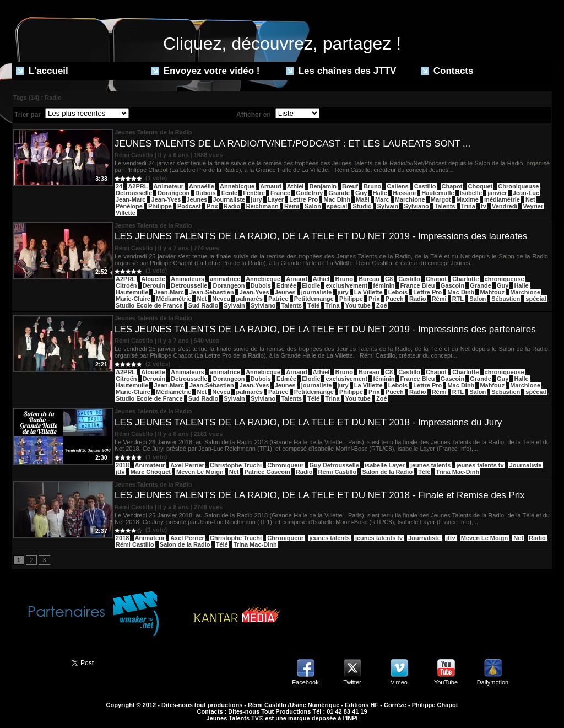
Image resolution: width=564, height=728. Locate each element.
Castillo (425, 186)
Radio (232, 206)
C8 (389, 279)
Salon (313, 206)
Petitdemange (314, 299)
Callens (397, 186)
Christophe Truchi (236, 465)
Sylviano (416, 206)
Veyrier (533, 206)
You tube (358, 305)
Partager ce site (37, 662)
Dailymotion (493, 682)
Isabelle (471, 193)
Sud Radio (203, 305)
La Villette (368, 292)
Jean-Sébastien (212, 292)
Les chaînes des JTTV (341, 71)
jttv (120, 472)
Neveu (221, 299)
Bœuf (350, 186)
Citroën (126, 285)
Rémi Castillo (338, 472)
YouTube (446, 682)
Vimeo (399, 682)
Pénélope (129, 206)
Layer (276, 199)
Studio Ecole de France (149, 305)
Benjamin (323, 186)
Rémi (292, 206)
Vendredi (505, 206)
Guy (361, 193)
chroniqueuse (505, 279)
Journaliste (229, 199)
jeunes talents (430, 465)
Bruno (372, 186)
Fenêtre (254, 193)
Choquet (481, 186)
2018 (122, 465)
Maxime (468, 199)
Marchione (410, 199)
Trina (468, 206)
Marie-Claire (133, 299)
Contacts (447, 71)
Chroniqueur (285, 465)
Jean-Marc (131, 199)
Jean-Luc (526, 193)
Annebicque (237, 186)
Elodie (311, 285)
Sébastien (506, 299)
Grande (339, 193)
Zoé (382, 305)
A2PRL (138, 186)
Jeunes (197, 199)
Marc (382, 199)
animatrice (225, 279)
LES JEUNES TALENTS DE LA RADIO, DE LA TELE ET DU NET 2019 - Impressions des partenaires (325, 329)
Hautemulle (438, 193)
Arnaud (271, 186)
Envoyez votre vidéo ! (205, 71)
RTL (458, 299)
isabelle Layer (385, 465)
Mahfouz (492, 292)
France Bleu (418, 285)
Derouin (154, 285)
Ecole (229, 193)
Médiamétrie (173, 299)
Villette (126, 213)
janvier (497, 193)
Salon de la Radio (387, 472)
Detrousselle (134, 193)
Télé (313, 305)
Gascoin (452, 285)
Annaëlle (202, 186)
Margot (441, 199)
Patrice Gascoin (267, 472)
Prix (212, 206)
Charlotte (465, 279)
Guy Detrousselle (334, 465)
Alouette (153, 279)
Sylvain (388, 206)
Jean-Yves (166, 199)
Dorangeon (173, 193)
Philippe (160, 206)
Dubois (205, 193)
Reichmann (262, 206)
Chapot (452, 186)
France (280, 193)
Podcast (189, 206)
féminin (384, 285)
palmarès (249, 299)
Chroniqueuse (518, 186)
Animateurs (188, 279)
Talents (445, 206)
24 (119, 186)
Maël (362, 199)
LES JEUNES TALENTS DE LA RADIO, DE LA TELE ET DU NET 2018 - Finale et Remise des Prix (320, 495)
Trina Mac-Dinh (457, 472)
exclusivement (346, 285)
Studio (362, 206)
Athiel (295, 186)
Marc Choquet (151, 472)
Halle (380, 193)
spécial (337, 206)
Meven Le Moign (200, 472)
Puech (395, 299)
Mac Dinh (337, 199)
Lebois (398, 292)
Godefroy (309, 193)
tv (484, 206)
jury (256, 199)
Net (530, 199)
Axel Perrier (187, 465)
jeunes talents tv (480, 465)
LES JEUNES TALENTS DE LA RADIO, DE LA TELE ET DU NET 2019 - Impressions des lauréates (321, 236)
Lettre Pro (303, 199)
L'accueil (42, 71)
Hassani (404, 193)
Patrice (278, 299)
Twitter (352, 682)
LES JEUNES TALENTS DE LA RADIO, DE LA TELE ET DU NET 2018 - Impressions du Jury (308, 422)
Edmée (286, 285)
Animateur (169, 186)
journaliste (317, 292)
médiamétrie (502, 199)
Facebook (305, 682)
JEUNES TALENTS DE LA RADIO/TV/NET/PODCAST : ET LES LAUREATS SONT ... (292, 144)
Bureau (369, 279)
